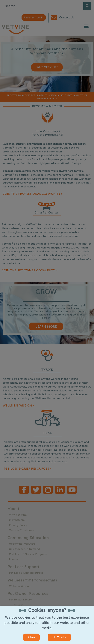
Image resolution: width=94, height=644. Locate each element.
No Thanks (59, 637)
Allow (31, 637)
